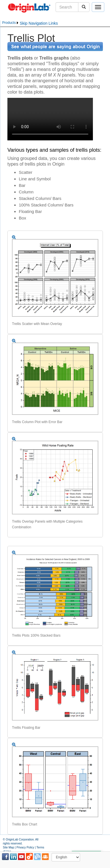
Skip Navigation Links (39, 23)
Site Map (8, 847)
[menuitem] (11, 23)
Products (9, 23)
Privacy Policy (25, 847)
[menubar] (11, 23)
